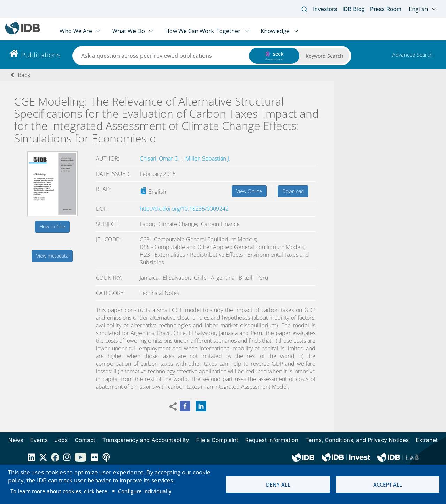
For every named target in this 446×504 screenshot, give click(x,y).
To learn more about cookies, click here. (60, 491)
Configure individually (145, 491)
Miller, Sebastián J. (208, 158)
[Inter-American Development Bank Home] (23, 33)
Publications (41, 55)
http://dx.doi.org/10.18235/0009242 (184, 209)
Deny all (278, 484)
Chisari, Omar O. (160, 158)
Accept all (388, 484)
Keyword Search (324, 56)
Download (293, 191)
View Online (249, 191)
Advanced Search (413, 55)
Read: (103, 189)
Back (24, 75)
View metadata (52, 256)
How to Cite (52, 227)
